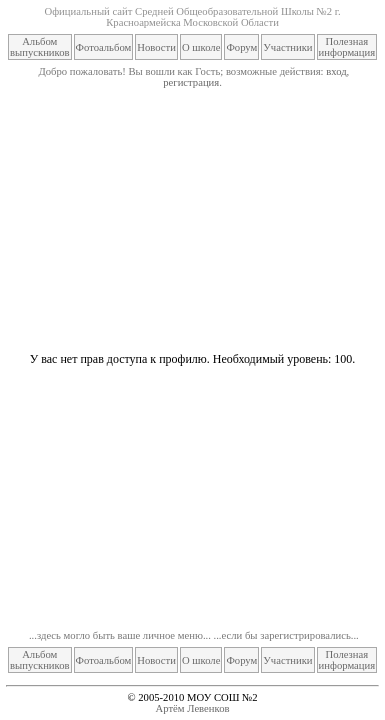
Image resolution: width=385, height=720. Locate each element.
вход (336, 71)
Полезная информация (347, 47)
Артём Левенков (193, 708)
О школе (201, 47)
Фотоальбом (104, 47)
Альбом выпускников (40, 47)
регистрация (191, 82)
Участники (287, 47)
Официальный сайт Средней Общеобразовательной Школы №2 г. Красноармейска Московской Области (192, 17)
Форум (241, 47)
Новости (156, 47)
